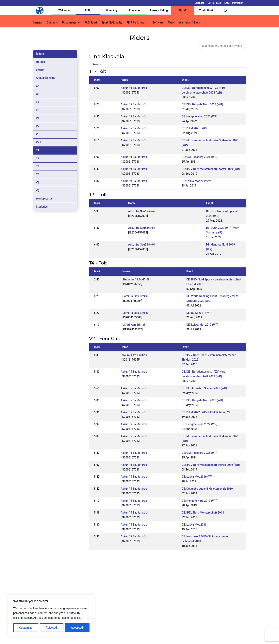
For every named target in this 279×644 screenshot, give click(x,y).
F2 (38, 110)
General (38, 23)
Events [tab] (40, 70)
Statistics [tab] (42, 207)
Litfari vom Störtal (134, 325)
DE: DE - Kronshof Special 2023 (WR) (204, 388)
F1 (38, 102)
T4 (38, 174)
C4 (38, 86)
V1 (38, 183)
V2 (38, 191)
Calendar (199, 3)
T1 (38, 150)
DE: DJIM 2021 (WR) (194, 128)
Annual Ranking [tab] (46, 78)
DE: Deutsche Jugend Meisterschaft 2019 (207, 489)
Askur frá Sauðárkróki (134, 88)
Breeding (111, 10)
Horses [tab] (40, 62)
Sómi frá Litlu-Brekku (136, 296)
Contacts (52, 23)
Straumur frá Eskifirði (136, 279)
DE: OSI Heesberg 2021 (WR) (199, 157)
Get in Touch (214, 3)
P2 (38, 126)
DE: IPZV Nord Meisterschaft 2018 (203, 513)
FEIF (88, 10)
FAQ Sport (91, 23)
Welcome (64, 10)
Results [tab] (97, 64)
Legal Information (234, 3)
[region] (51, 615)
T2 (38, 158)
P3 (38, 134)
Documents (69, 23)
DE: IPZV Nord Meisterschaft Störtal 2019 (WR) (211, 169)
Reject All (52, 628)
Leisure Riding (159, 10)
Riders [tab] (40, 54)
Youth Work (206, 10)
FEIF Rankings (135, 23)
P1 (38, 118)
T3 (38, 166)
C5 (38, 94)
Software (158, 23)
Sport (183, 10)
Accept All (77, 628)
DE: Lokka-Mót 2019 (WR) (197, 181)
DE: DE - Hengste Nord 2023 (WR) (202, 104)
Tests (171, 23)
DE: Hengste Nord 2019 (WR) (199, 501)
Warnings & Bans (189, 23)
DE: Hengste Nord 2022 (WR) (199, 116)
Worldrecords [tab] (44, 199)
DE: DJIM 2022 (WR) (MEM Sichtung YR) (206, 412)
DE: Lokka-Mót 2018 (194, 525)
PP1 (39, 142)
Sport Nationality (112, 23)
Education (135, 10)
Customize (26, 628)
